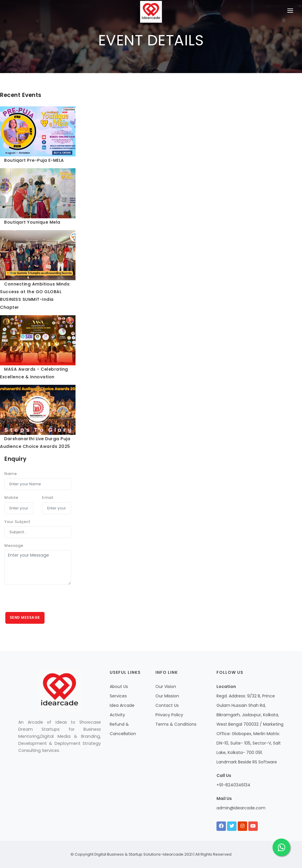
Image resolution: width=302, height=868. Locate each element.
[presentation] (49, 600)
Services (118, 696)
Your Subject (17, 522)
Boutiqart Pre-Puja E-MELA (34, 160)
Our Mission (167, 696)
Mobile (11, 497)
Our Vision (166, 687)
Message (14, 546)
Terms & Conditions (176, 724)
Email (48, 497)
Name (11, 474)
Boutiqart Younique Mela (32, 222)
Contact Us (167, 705)
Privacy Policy (169, 715)
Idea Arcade (122, 705)
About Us (119, 687)
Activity (117, 715)
